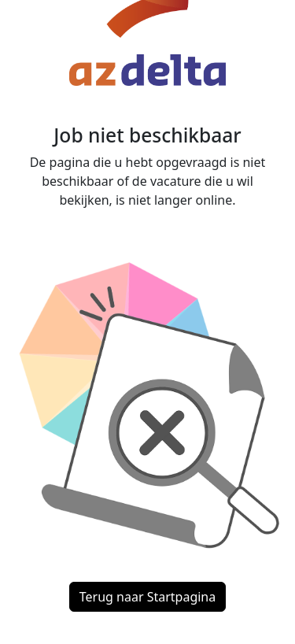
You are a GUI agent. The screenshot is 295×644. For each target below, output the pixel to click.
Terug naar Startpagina (147, 597)
